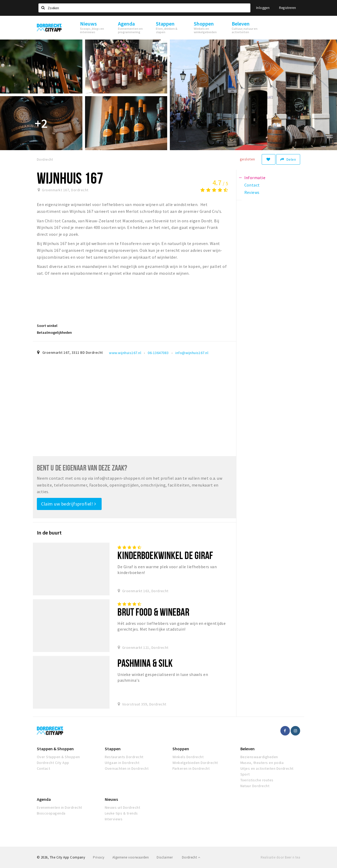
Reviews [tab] (252, 192)
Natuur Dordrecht (255, 786)
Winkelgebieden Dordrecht (195, 763)
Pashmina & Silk (145, 663)
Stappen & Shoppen (55, 749)
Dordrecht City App (53, 763)
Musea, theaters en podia (262, 763)
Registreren (288, 8)
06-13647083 (158, 353)
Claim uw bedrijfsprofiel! (69, 504)
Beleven (247, 749)
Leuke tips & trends (121, 813)
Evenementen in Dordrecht (60, 807)
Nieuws (111, 799)
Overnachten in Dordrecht (127, 768)
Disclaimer (165, 857)
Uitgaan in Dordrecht (122, 763)
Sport (245, 774)
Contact (43, 768)
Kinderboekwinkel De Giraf (165, 555)
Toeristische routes (257, 780)
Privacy (99, 857)
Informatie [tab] (255, 178)
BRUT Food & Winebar (153, 612)
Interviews (114, 819)
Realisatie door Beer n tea (280, 857)
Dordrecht (191, 857)
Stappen (113, 749)
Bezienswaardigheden (259, 757)
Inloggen (263, 8)
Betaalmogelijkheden (54, 332)
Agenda (44, 799)
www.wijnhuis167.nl (125, 353)
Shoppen (181, 749)
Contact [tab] (252, 185)
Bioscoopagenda (51, 813)
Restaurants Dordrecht (124, 757)
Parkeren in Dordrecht (191, 768)
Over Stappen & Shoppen (58, 757)
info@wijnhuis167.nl (192, 353)
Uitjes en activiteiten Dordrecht (267, 768)
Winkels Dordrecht (188, 757)
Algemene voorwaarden (131, 857)
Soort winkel (47, 326)
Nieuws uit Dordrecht (123, 807)
